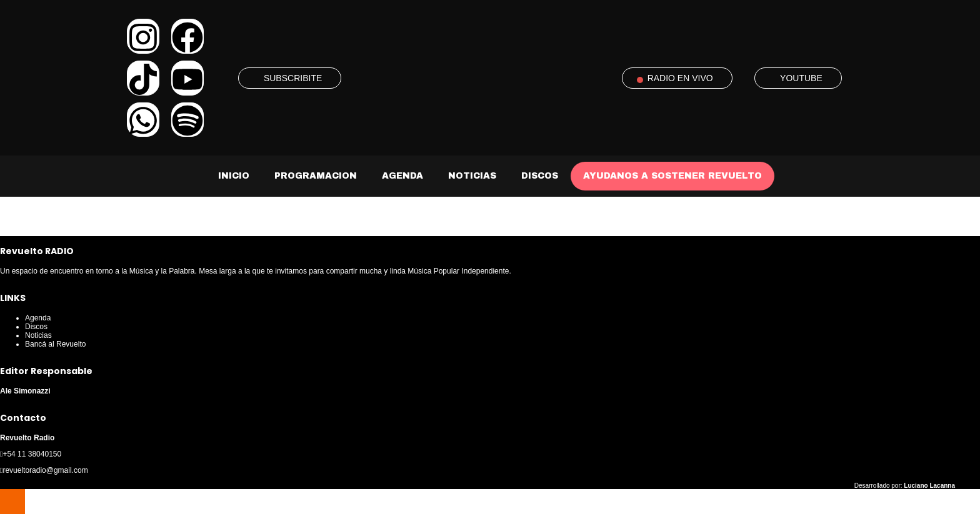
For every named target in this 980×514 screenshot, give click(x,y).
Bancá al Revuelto (55, 344)
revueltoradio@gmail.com (45, 470)
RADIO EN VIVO (680, 78)
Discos (540, 176)
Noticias (472, 176)
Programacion (316, 176)
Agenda (402, 176)
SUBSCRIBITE (293, 78)
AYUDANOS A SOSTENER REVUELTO (672, 176)
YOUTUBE (801, 78)
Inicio (234, 176)
